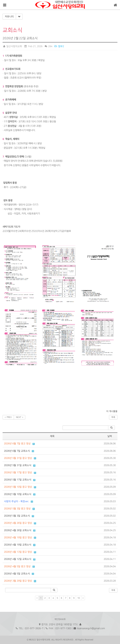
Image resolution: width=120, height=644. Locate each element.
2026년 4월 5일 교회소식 (17, 574)
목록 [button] (113, 590)
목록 (113, 417)
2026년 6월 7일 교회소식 (17, 451)
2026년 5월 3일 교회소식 (17, 516)
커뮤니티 (9, 17)
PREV (8, 417)
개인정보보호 (60, 619)
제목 (52, 436)
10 (79, 598)
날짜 (110, 436)
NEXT (20, 417)
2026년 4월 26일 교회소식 (18, 530)
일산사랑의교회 (12, 46)
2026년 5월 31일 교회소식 (18, 465)
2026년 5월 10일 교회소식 (18, 494)
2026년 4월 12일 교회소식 (18, 559)
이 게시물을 (112, 411)
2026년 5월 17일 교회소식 (18, 480)
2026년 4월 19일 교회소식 (18, 545)
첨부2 (59, 46)
